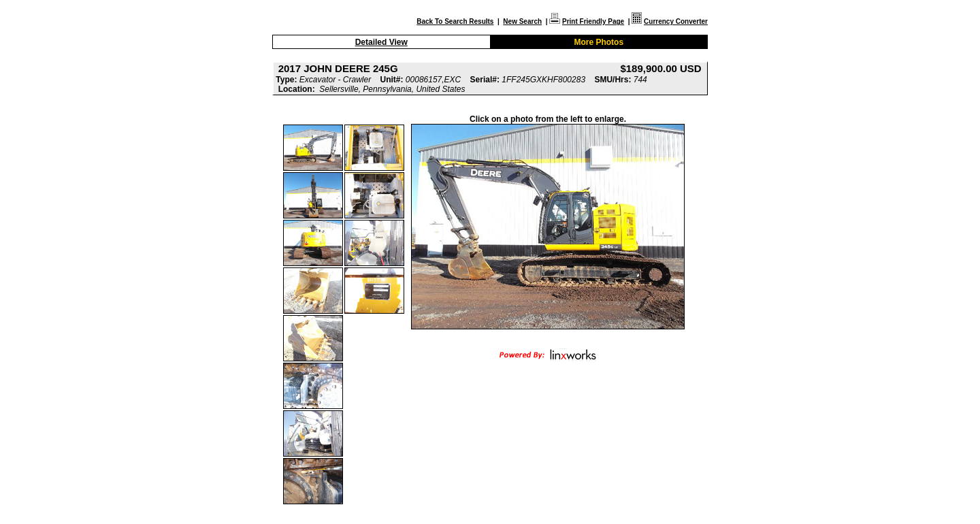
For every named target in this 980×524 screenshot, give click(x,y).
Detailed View (381, 42)
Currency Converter (676, 21)
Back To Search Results (455, 21)
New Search (522, 21)
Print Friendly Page (593, 21)
